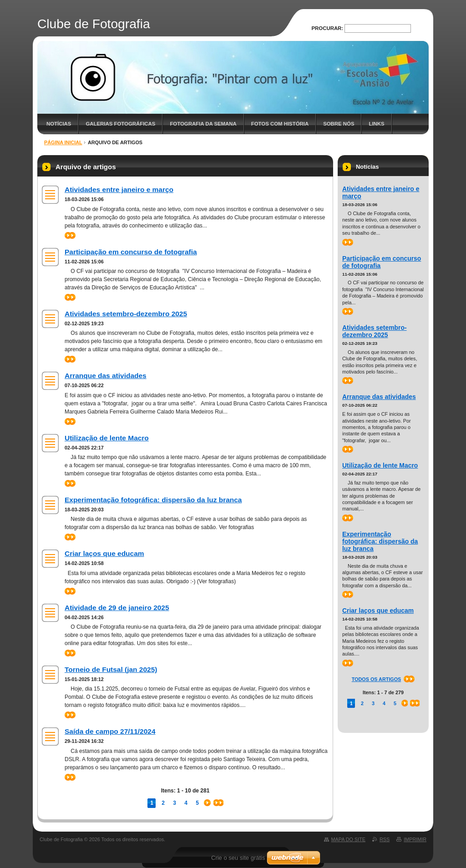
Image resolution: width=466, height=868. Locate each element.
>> (70, 235)
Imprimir (415, 839)
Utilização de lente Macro (107, 438)
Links (376, 124)
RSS (385, 839)
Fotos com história (280, 124)
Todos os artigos (377, 679)
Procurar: (328, 28)
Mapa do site (348, 839)
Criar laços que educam (104, 553)
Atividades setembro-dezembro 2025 (126, 314)
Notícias (59, 124)
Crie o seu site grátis (238, 858)
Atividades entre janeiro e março (119, 189)
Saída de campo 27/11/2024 (110, 731)
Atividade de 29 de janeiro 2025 (117, 608)
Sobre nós (339, 124)
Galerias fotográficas (120, 124)
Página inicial (63, 142)
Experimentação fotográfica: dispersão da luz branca (153, 500)
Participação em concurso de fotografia (131, 252)
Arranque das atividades (106, 376)
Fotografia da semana (203, 124)
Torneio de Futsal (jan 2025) (111, 669)
